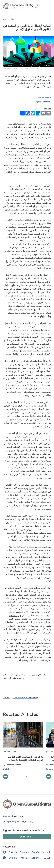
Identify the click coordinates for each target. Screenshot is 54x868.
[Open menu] (49, 6)
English (38, 102)
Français (24, 852)
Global (6, 698)
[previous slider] (49, 777)
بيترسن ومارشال (37, 220)
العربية (47, 852)
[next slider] (5, 777)
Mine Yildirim (46, 98)
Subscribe (25, 837)
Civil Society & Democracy (25, 698)
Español (46, 102)
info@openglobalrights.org (18, 822)
